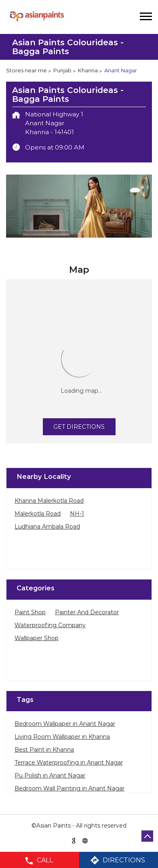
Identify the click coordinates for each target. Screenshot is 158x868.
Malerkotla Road (38, 514)
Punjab (62, 70)
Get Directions (79, 427)
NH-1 (77, 514)
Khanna (88, 70)
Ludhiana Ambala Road (47, 527)
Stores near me (26, 70)
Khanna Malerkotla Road (49, 501)
